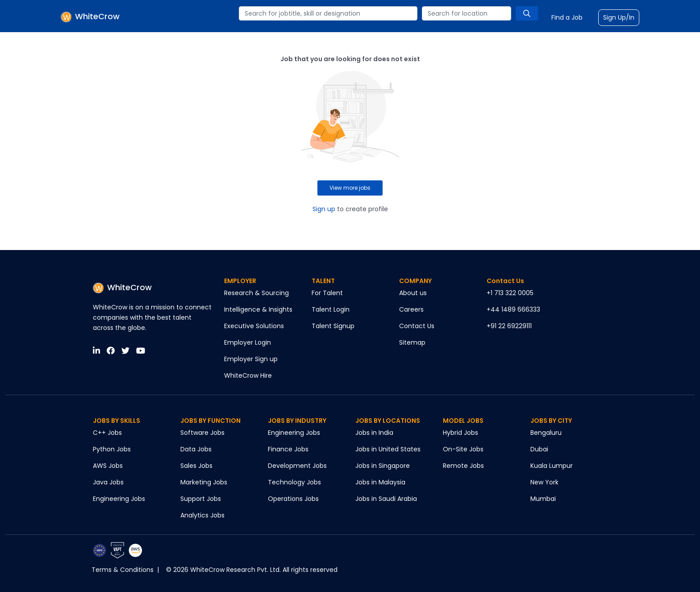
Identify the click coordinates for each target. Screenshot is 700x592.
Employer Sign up (251, 359)
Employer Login (248, 342)
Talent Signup (333, 326)
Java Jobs (108, 482)
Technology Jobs (294, 482)
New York (544, 482)
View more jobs (350, 188)
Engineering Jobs (119, 499)
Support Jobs (201, 499)
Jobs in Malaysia (380, 482)
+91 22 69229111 (509, 326)
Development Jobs (297, 466)
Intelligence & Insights (258, 309)
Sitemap (412, 342)
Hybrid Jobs (460, 433)
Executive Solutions (254, 326)
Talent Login (331, 309)
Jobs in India (374, 433)
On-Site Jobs (463, 449)
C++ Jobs (107, 433)
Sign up (324, 209)
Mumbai (543, 499)
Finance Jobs (288, 449)
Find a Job (567, 17)
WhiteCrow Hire (248, 375)
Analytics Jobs (202, 515)
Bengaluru (546, 433)
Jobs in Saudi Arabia (386, 499)
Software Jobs (202, 433)
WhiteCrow (122, 287)
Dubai (539, 449)
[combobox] (328, 13)
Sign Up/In (619, 17)
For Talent (327, 293)
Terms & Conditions (123, 570)
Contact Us (417, 326)
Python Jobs (112, 449)
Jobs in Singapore (383, 466)
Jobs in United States (388, 449)
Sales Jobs (196, 466)
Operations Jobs (293, 499)
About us (413, 293)
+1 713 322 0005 (510, 293)
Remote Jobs (463, 466)
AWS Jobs (108, 466)
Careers (411, 309)
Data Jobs (196, 449)
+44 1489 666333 (513, 309)
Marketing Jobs (204, 482)
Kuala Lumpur (552, 466)
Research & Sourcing (256, 293)
